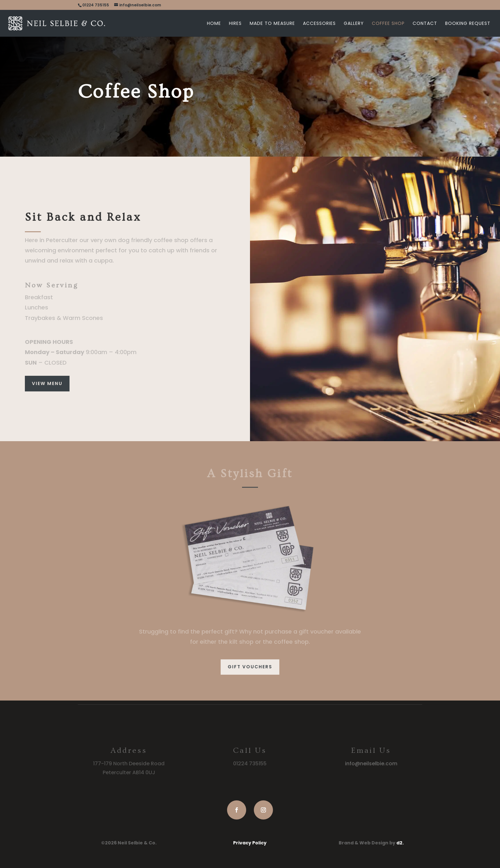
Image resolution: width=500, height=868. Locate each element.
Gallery (354, 24)
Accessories (319, 24)
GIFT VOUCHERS (250, 667)
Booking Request (468, 24)
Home (214, 24)
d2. (400, 843)
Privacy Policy (250, 843)
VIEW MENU (47, 383)
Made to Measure (272, 24)
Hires (235, 24)
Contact (425, 24)
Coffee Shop (388, 24)
